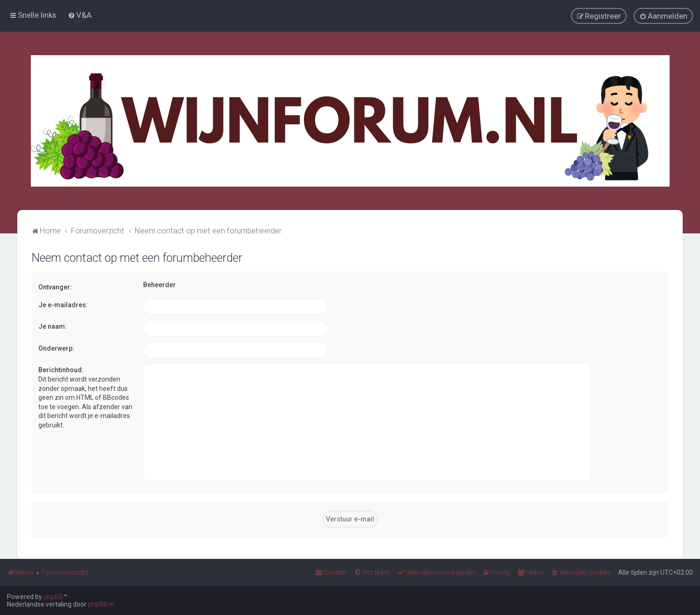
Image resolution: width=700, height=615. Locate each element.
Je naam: (53, 326)
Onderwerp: (56, 347)
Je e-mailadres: (63, 304)
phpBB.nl (101, 604)
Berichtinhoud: (61, 369)
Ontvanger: (55, 286)
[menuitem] (80, 15)
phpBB (53, 597)
